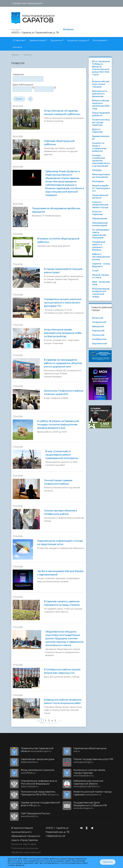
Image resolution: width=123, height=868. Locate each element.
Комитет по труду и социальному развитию (99, 147)
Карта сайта (30, 844)
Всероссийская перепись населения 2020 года (101, 105)
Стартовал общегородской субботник (59, 143)
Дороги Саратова (97, 131)
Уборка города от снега (100, 276)
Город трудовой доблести (101, 114)
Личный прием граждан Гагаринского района (58, 482)
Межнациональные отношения (101, 176)
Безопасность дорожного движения (100, 94)
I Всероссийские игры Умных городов (101, 83)
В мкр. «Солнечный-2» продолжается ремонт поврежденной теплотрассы (62, 455)
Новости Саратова (97, 213)
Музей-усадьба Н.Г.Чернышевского (101, 188)
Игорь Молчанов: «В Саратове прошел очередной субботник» (62, 113)
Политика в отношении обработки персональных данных (26, 852)
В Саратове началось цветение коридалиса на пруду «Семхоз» (62, 603)
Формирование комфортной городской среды (101, 293)
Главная (15, 55)
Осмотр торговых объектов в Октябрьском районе (60, 512)
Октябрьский (99, 339)
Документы (56, 40)
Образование (99, 218)
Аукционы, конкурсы (77, 40)
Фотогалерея (99, 40)
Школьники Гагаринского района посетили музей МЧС (64, 393)
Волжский (97, 318)
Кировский (98, 331)
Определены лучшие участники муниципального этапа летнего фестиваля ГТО (63, 303)
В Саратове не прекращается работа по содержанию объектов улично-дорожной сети (63, 363)
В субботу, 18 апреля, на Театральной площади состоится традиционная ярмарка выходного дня (58, 425)
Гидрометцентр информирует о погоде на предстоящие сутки (60, 543)
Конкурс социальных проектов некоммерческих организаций (101, 161)
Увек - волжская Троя (101, 283)
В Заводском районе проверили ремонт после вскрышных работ (63, 702)
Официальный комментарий (100, 224)
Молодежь (98, 181)
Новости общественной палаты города (100, 205)
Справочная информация (27, 3)
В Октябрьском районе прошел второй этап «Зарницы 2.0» (62, 671)
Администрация (37, 40)
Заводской (98, 326)
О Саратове (18, 40)
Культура (97, 170)
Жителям (68, 29)
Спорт (95, 271)
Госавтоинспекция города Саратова (101, 122)
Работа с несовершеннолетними (101, 257)
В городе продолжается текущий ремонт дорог (63, 271)
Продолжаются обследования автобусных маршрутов (56, 210)
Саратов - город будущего (101, 265)
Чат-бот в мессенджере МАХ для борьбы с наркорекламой (60, 573)
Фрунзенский (99, 343)
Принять (108, 862)
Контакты (17, 47)
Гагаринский (99, 322)
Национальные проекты (100, 197)
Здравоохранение (101, 138)
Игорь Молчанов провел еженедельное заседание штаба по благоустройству (63, 333)
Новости (28, 55)
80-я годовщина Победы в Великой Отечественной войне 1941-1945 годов (101, 68)
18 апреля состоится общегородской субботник (58, 240)
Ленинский (98, 335)
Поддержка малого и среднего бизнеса (99, 246)
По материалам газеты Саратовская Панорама (100, 234)
